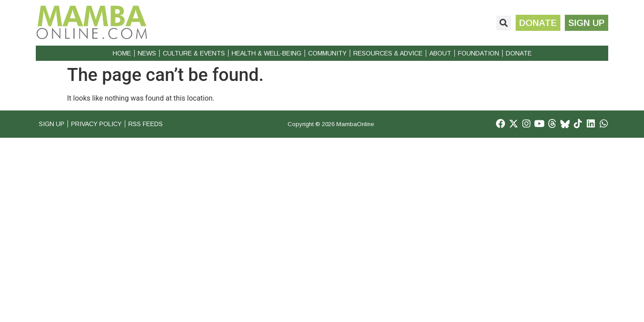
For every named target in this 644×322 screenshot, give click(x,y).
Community (327, 53)
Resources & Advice (388, 53)
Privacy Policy (102, 125)
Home (122, 53)
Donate (519, 53)
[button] (500, 23)
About (440, 53)
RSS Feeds (157, 125)
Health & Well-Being (267, 53)
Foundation (479, 53)
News (147, 53)
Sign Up (53, 125)
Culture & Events (194, 53)
